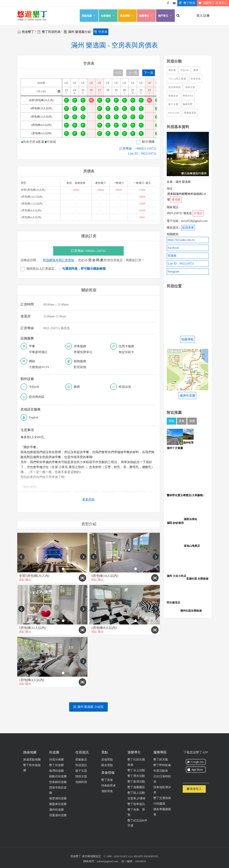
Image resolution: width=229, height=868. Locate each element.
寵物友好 (173, 96)
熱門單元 (165, 16)
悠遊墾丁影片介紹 (174, 3)
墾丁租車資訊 (136, 804)
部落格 (172, 256)
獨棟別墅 (188, 104)
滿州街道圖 (56, 810)
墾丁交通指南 (162, 798)
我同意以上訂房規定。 (66, 269)
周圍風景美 (190, 113)
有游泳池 (196, 79)
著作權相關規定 (91, 856)
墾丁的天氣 (161, 760)
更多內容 (88, 500)
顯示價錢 (148, 142)
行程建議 (159, 804)
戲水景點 (107, 765)
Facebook (173, 248)
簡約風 (172, 70)
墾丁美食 (107, 780)
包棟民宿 (81, 782)
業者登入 (194, 789)
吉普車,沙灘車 (137, 798)
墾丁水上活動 (136, 770)
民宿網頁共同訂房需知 (59, 260)
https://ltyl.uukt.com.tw (181, 240)
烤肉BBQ (188, 96)
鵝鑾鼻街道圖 (58, 804)
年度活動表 (161, 771)
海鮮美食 (107, 791)
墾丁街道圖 (56, 765)
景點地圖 (89, 16)
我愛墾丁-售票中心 (212, 3)
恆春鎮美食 (109, 786)
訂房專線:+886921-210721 (88, 251)
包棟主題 (190, 87)
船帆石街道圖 (58, 776)
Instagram (174, 271)
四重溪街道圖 (58, 815)
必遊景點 (107, 760)
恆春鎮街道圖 (58, 782)
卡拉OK (185, 70)
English (174, 113)
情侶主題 (81, 776)
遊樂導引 (146, 16)
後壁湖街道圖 (58, 798)
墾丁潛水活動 (136, 776)
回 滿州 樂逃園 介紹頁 (88, 707)
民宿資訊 (81, 765)
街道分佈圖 (56, 760)
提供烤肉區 (175, 87)
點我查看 (188, 228)
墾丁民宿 (186, 3)
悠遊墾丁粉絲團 (168, 3)
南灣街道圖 (56, 771)
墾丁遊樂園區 (136, 787)
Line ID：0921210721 (142, 153)
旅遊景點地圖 (32, 760)
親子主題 (173, 104)
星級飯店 (81, 760)
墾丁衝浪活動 (136, 782)
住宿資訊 (108, 16)
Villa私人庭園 (177, 79)
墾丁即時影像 (162, 765)
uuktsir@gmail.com (107, 861)
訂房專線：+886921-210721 (138, 148)
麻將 (196, 70)
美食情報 (127, 16)
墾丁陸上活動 (136, 793)
